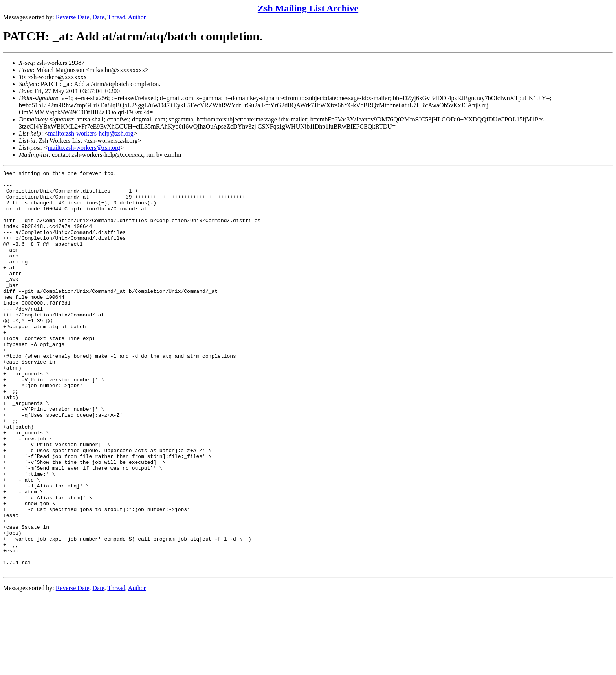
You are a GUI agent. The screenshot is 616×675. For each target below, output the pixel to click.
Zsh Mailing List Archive (308, 8)
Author (137, 17)
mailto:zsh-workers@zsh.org (84, 148)
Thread (116, 17)
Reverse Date (73, 17)
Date (99, 17)
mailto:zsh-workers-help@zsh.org (91, 133)
